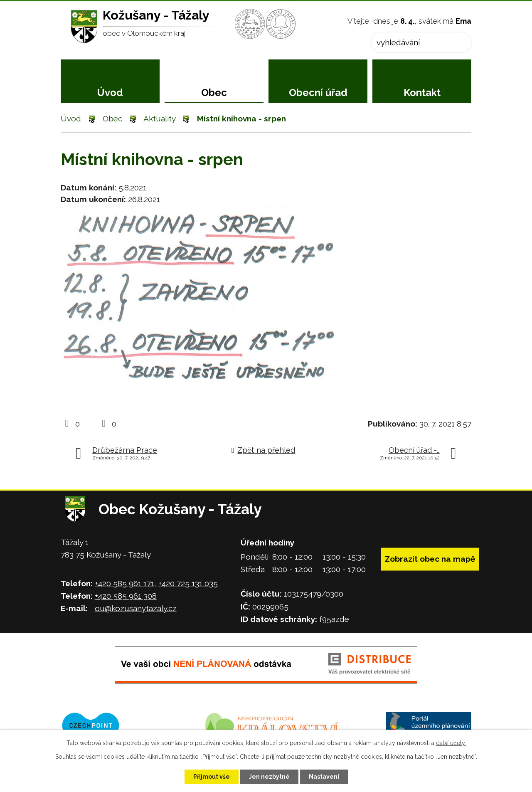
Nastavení (324, 777)
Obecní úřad (318, 93)
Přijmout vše (212, 777)
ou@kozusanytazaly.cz (136, 608)
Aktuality (159, 118)
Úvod (110, 93)
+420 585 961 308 (126, 596)
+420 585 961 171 (124, 583)
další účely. (451, 743)
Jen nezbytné (269, 777)
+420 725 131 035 (188, 583)
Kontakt (422, 93)
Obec (214, 93)
